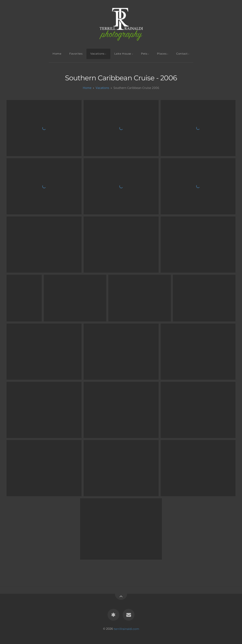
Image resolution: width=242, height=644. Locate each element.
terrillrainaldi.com (127, 629)
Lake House (123, 54)
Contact (182, 54)
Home (57, 54)
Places (162, 54)
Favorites (76, 54)
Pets (144, 54)
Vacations (97, 54)
